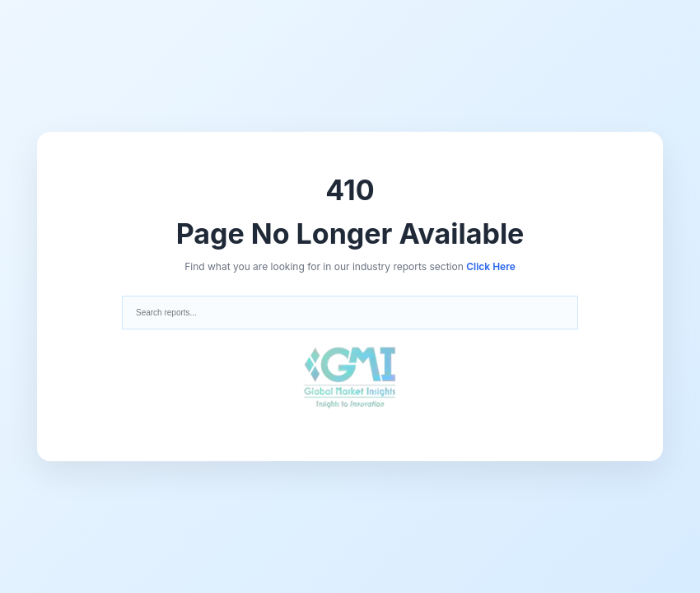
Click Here (491, 266)
